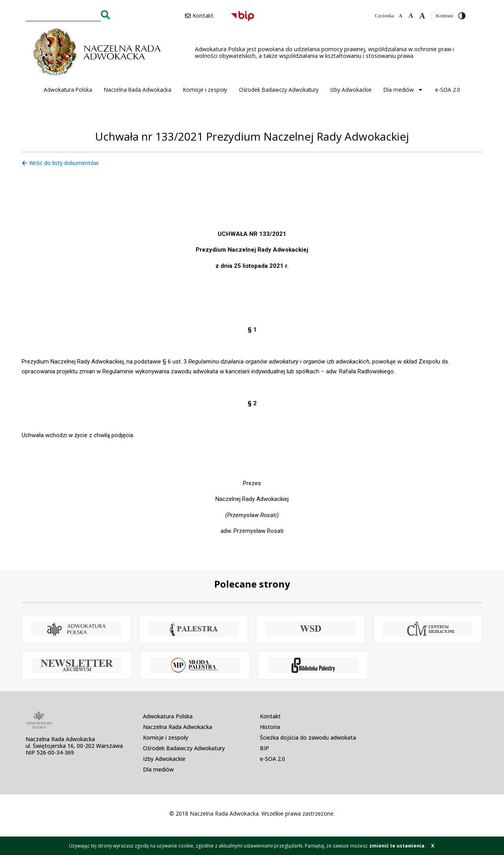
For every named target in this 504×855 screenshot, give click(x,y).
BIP (264, 748)
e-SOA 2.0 (448, 90)
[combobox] (63, 15)
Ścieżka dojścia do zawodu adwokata (308, 737)
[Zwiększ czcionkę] (422, 16)
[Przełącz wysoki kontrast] (462, 16)
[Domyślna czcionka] (411, 16)
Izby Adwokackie (351, 90)
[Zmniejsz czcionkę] (401, 16)
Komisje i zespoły (205, 90)
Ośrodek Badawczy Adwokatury (279, 90)
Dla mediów (403, 90)
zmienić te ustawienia (397, 846)
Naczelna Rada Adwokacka (138, 90)
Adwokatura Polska (68, 90)
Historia (270, 727)
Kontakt (270, 716)
